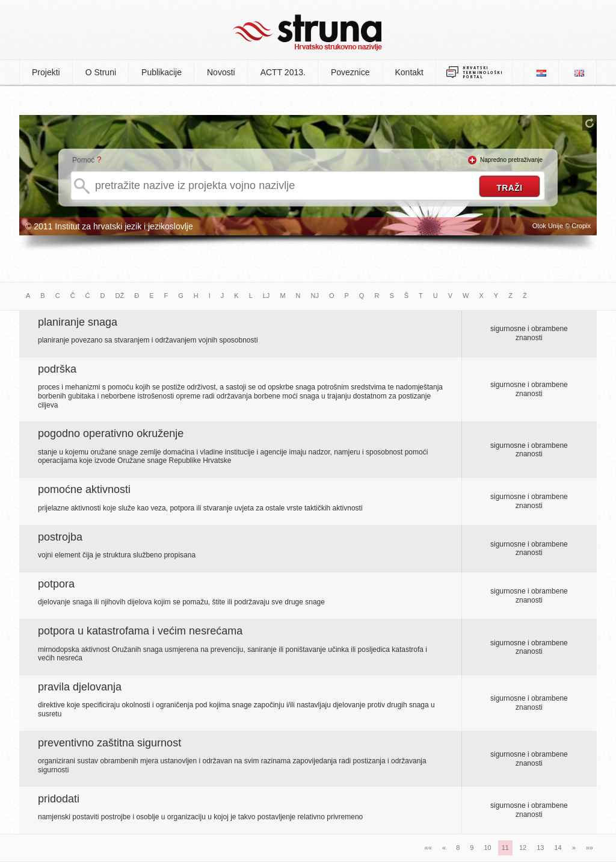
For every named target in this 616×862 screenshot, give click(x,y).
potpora (56, 584)
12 (523, 848)
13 (540, 848)
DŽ (120, 296)
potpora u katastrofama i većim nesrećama (140, 631)
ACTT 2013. (283, 72)
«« (428, 848)
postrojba (60, 537)
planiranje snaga (78, 322)
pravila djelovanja (80, 687)
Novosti (221, 72)
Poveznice (350, 72)
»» (590, 848)
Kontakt (409, 72)
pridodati (59, 799)
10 (487, 848)
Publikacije (162, 72)
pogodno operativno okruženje (111, 433)
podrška (57, 369)
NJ (315, 296)
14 (558, 848)
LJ (266, 296)
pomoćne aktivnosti (84, 489)
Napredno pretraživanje (511, 160)
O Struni (101, 72)
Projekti (46, 72)
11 (505, 848)
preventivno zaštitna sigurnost (109, 743)
